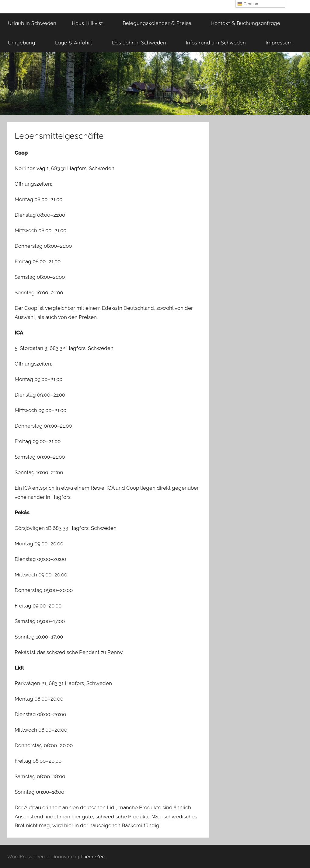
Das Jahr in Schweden (142, 42)
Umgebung (25, 42)
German (248, 4)
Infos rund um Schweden (219, 42)
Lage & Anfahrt (77, 42)
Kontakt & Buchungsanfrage (246, 23)
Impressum (282, 42)
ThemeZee (92, 856)
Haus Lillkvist (91, 23)
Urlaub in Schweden (32, 23)
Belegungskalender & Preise (160, 23)
